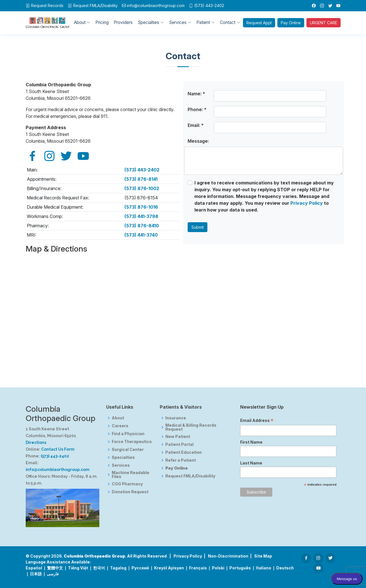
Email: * (196, 125)
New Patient (178, 437)
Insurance (176, 418)
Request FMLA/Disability (190, 476)
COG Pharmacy (127, 484)
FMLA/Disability (95, 6)
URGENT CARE (324, 23)
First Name (251, 442)
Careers (120, 426)
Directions (36, 442)
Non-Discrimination (228, 556)
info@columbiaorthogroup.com (156, 6)
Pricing (102, 22)
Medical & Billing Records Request (191, 427)
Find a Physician (128, 434)
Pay (291, 23)
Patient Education (184, 452)
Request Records (47, 6)
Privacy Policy (307, 203)
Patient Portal (179, 444)
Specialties (123, 457)
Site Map (263, 556)
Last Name (251, 463)
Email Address (257, 421)
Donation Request (130, 492)
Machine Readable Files (131, 475)
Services (121, 465)
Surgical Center (128, 450)
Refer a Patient (181, 460)
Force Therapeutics (132, 442)
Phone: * (197, 109)
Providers (123, 22)
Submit (198, 227)
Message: (198, 141)
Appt (259, 23)
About (118, 418)
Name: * (196, 94)
